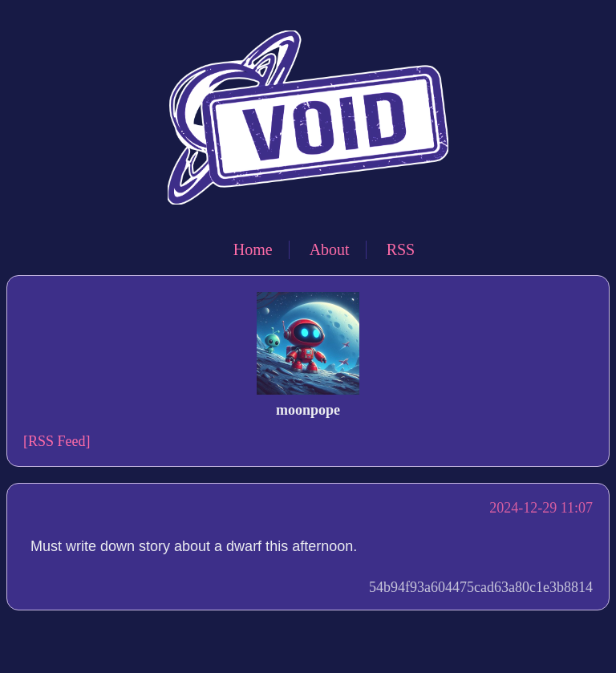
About (330, 249)
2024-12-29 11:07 (541, 508)
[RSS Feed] (57, 441)
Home (253, 249)
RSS (401, 249)
